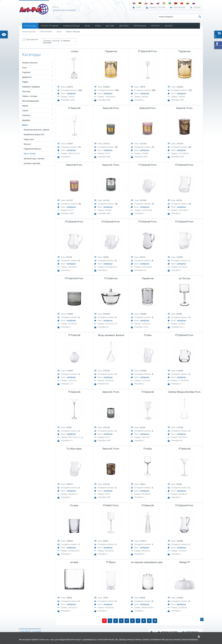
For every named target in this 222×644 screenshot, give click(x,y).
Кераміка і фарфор (31, 87)
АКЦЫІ (87, 26)
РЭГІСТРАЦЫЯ (180, 7)
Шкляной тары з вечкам (34, 159)
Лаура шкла (29, 139)
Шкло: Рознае (73, 32)
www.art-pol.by (29, 32)
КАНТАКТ (169, 26)
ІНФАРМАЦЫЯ (140, 26)
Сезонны (26, 115)
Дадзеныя (27, 77)
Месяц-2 (27, 144)
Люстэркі (26, 91)
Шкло (59, 32)
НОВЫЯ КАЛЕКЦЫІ (71, 26)
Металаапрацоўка (31, 101)
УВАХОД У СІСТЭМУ (157, 7)
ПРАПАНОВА (30, 26)
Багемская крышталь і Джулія (36, 130)
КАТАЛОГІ (156, 26)
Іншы (25, 68)
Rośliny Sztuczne (30, 63)
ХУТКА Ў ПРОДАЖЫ (50, 26)
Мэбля (25, 106)
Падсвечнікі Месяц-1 (33, 149)
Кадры (25, 82)
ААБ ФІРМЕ (26, 631)
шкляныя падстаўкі (32, 163)
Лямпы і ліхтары (30, 96)
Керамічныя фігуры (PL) (34, 134)
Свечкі (25, 111)
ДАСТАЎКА (124, 26)
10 (155, 621)
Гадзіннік (26, 72)
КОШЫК (197, 7)
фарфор (26, 120)
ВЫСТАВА (110, 26)
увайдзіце (71, 93)
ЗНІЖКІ (98, 26)
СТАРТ (139, 7)
